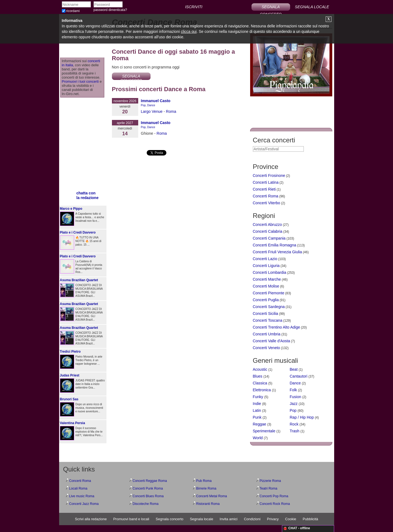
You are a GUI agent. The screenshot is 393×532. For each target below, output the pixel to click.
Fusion (296, 397)
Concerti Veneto (267, 348)
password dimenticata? (110, 10)
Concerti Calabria (268, 231)
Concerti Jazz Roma (84, 504)
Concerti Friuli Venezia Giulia (278, 252)
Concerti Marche (267, 279)
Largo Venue (152, 111)
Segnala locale (202, 519)
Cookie (291, 519)
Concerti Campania (269, 238)
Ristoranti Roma (208, 504)
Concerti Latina (266, 182)
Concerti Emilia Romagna (275, 245)
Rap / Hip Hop (302, 417)
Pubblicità (310, 519)
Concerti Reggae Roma (150, 481)
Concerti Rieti (264, 189)
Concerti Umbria (267, 334)
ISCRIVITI (194, 7)
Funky (258, 397)
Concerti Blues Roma (148, 496)
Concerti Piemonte (269, 293)
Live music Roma (82, 496)
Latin (257, 410)
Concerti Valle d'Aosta (271, 341)
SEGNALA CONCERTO (271, 8)
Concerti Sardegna (269, 307)
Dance (151, 105)
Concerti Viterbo (267, 203)
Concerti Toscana (268, 320)
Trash (295, 431)
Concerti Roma (266, 196)
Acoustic (260, 369)
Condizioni (252, 519)
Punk (257, 417)
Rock (294, 424)
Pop (143, 105)
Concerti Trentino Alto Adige (277, 327)
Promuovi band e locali (131, 519)
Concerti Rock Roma (275, 504)
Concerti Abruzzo (268, 225)
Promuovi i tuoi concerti (80, 81)
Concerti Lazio (265, 259)
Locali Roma (78, 488)
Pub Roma (204, 481)
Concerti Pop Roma (274, 496)
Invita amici (229, 519)
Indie (257, 404)
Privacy (273, 519)
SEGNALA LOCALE (312, 7)
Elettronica (262, 390)
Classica (260, 383)
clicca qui (189, 31)
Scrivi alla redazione (91, 519)
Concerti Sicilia (266, 314)
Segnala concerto (170, 519)
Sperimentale (264, 431)
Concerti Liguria (266, 266)
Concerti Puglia (266, 300)
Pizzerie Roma (270, 481)
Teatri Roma (269, 488)
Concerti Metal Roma (212, 496)
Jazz (294, 404)
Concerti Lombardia (270, 272)
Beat (294, 369)
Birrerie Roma (206, 488)
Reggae (260, 424)
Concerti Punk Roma (148, 488)
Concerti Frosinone (269, 176)
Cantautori (299, 376)
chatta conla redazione (87, 195)
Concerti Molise (266, 286)
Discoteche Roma (146, 504)
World (258, 438)
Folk (293, 390)
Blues (258, 376)
